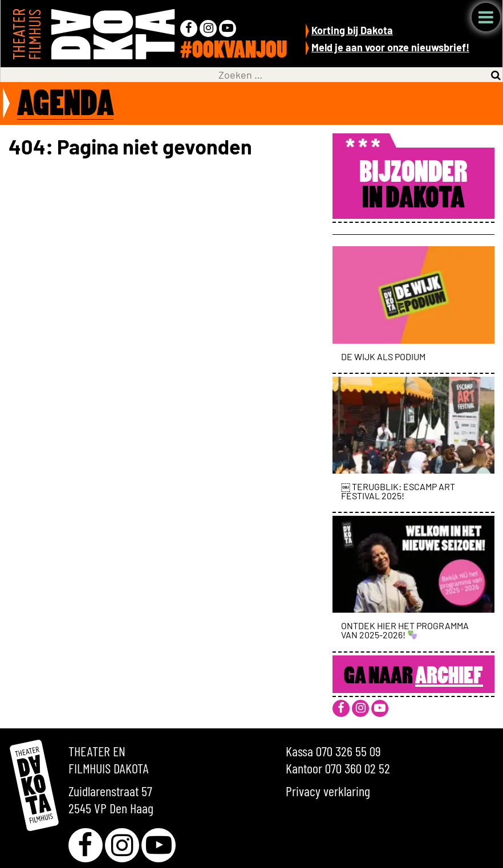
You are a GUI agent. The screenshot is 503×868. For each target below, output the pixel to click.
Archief (449, 677)
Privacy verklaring (328, 791)
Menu (486, 17)
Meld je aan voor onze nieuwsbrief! (390, 47)
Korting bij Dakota (352, 30)
